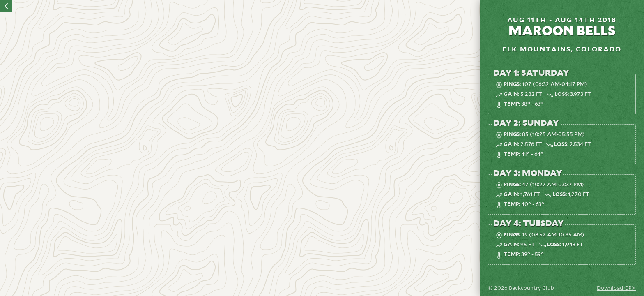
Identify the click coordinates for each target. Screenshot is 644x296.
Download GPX (616, 288)
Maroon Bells (562, 31)
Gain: (511, 94)
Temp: (512, 104)
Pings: (512, 84)
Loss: (561, 94)
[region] (240, 148)
